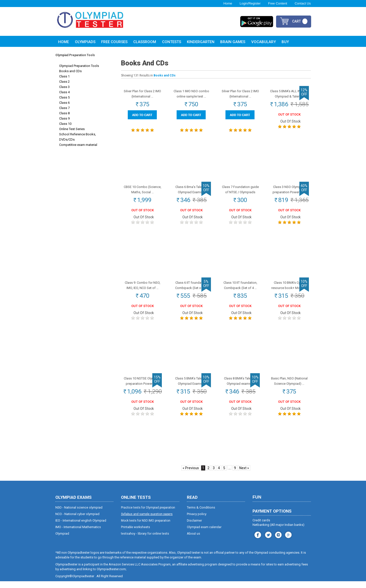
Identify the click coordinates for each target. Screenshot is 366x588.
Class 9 (64, 118)
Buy (285, 42)
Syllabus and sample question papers (147, 521)
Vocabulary (264, 42)
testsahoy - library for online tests (145, 540)
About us (194, 540)
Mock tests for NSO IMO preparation (146, 527)
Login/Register (250, 3)
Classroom (145, 42)
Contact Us (303, 3)
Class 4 (64, 92)
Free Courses (114, 42)
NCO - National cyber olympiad (77, 521)
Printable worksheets (136, 534)
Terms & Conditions (201, 514)
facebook (257, 541)
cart (296, 21)
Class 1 (64, 76)
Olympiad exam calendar (204, 534)
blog (288, 541)
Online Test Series (72, 129)
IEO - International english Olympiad (81, 527)
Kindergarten (201, 42)
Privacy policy (197, 521)
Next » (244, 475)
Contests (172, 42)
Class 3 (64, 87)
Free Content (278, 3)
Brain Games (233, 42)
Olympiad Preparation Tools (79, 66)
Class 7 (64, 108)
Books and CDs (70, 71)
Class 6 (64, 103)
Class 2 (64, 82)
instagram (268, 541)
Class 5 (64, 97)
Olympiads (85, 42)
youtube (278, 541)
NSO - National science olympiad (79, 514)
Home (228, 3)
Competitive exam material (78, 145)
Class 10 (65, 124)
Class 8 (64, 113)
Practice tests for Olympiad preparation (148, 514)
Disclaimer (195, 527)
